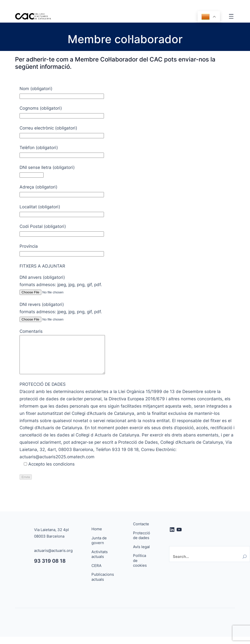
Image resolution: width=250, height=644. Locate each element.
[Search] (245, 564)
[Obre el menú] (231, 16)
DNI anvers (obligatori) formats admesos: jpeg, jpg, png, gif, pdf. (61, 285)
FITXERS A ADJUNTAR (42, 266)
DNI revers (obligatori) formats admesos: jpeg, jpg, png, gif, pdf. (61, 312)
